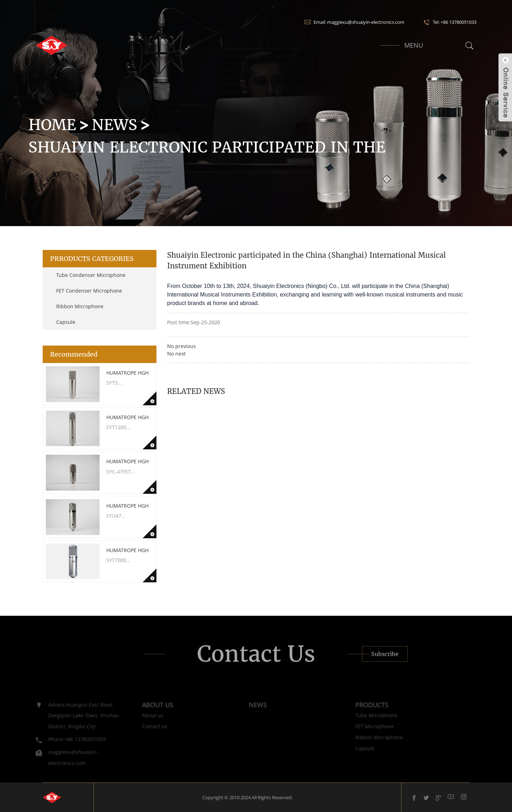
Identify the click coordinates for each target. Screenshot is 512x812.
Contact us (143, 732)
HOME (52, 125)
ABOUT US (146, 710)
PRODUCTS (360, 710)
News (114, 125)
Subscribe (385, 660)
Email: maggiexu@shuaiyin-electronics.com (359, 22)
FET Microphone (363, 732)
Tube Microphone (365, 721)
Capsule (66, 322)
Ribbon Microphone (80, 306)
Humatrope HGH (127, 373)
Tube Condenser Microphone (91, 275)
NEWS (246, 710)
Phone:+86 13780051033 (65, 745)
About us (141, 721)
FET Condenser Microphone (89, 291)
